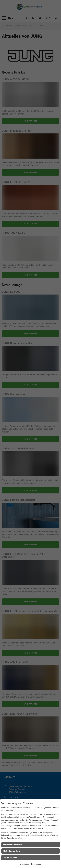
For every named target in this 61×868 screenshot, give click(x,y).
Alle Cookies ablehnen (11, 851)
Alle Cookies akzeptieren (13, 845)
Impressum (24, 864)
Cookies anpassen (10, 857)
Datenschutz (36, 864)
